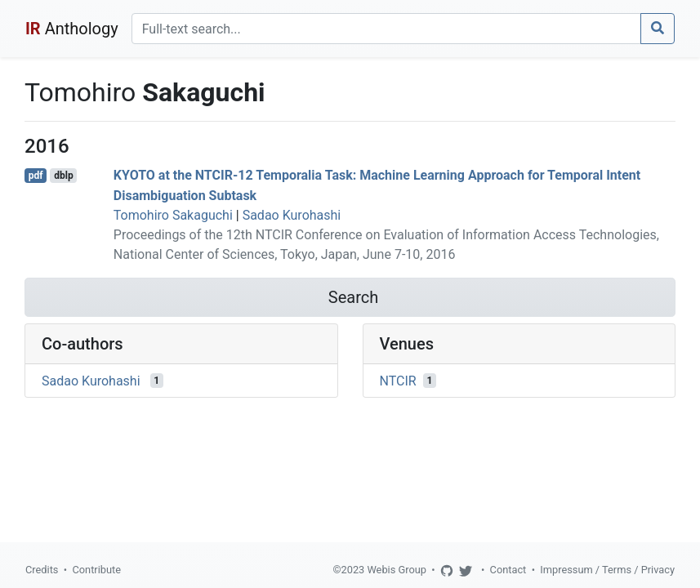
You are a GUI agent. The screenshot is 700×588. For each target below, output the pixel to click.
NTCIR (398, 380)
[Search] (386, 29)
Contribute (96, 570)
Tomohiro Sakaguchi (173, 215)
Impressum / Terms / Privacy (607, 570)
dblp (63, 176)
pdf (36, 176)
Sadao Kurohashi (292, 215)
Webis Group (397, 570)
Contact (508, 570)
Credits (42, 570)
